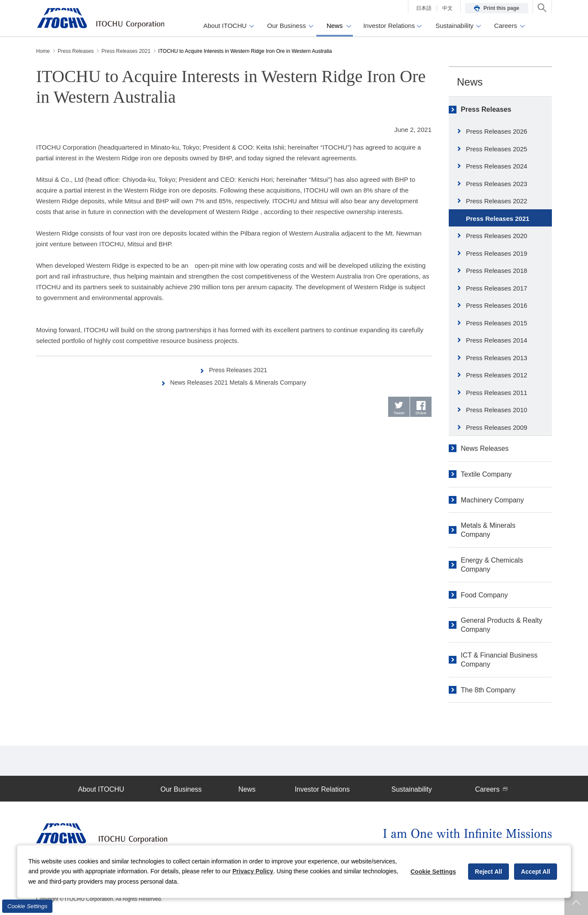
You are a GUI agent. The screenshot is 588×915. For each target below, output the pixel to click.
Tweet (399, 414)
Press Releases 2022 (497, 201)
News (470, 82)
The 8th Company (488, 690)
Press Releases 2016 (497, 305)
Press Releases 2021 (238, 370)
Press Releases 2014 (497, 340)
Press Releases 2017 (497, 288)
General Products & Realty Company (501, 625)
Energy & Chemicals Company (492, 565)
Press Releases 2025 (497, 149)
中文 (447, 8)
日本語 (424, 8)
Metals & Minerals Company (488, 530)
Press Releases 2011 (497, 393)
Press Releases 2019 (497, 253)
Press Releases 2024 (497, 166)
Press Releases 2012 (497, 375)
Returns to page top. (576, 903)
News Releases (485, 448)
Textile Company (486, 474)
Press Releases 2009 (497, 427)
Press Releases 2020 (497, 236)
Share (421, 414)
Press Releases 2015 (497, 323)
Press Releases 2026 (497, 131)
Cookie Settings (27, 906)
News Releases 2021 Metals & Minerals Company (238, 382)
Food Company (484, 595)
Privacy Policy (253, 871)
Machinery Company (492, 500)
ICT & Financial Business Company (499, 660)
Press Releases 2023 (497, 184)
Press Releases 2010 (497, 410)
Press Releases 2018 (497, 271)
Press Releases (486, 109)
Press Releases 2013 (497, 358)
